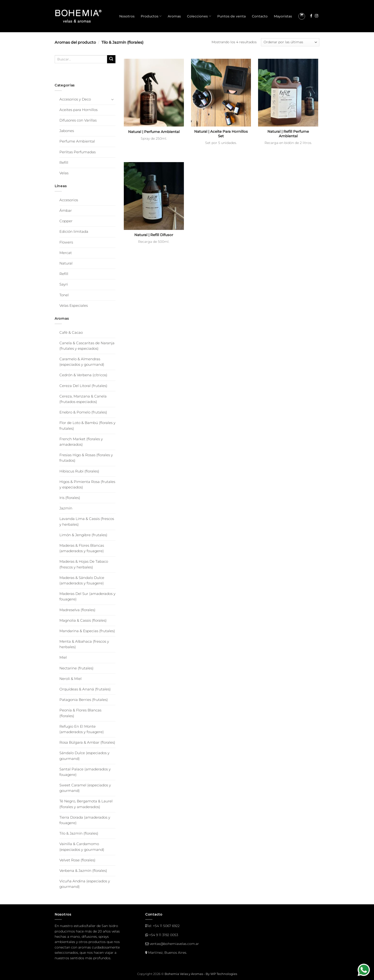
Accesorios (69, 200)
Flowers (66, 242)
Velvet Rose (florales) (77, 860)
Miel (63, 657)
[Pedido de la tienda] (290, 42)
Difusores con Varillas (78, 120)
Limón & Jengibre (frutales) (83, 535)
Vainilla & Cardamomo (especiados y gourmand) (82, 847)
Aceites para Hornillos (78, 110)
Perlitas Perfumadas (78, 152)
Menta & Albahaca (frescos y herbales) (84, 644)
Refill (64, 163)
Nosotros (127, 16)
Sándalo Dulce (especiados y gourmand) (84, 756)
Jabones (67, 131)
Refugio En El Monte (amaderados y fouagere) (82, 729)
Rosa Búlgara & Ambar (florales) (87, 742)
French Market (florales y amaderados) (81, 442)
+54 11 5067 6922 (166, 926)
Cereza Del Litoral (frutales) (83, 386)
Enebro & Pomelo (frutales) (83, 412)
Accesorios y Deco (75, 99)
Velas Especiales (74, 306)
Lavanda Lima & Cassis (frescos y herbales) (87, 522)
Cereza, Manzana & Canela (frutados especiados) (83, 399)
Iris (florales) (70, 498)
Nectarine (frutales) (76, 668)
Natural (66, 263)
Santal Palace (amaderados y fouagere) (85, 772)
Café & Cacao (71, 333)
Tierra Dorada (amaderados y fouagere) (85, 820)
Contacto (260, 16)
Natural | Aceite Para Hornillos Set (221, 134)
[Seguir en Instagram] (317, 16)
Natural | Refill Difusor (154, 235)
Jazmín (66, 508)
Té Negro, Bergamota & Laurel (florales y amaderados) (86, 804)
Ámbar (66, 211)
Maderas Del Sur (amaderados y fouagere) (87, 596)
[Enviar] (111, 59)
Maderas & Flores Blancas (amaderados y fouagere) (82, 548)
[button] (302, 16)
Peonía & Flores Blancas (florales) (80, 713)
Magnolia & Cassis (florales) (83, 620)
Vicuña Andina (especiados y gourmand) (85, 884)
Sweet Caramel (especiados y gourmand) (85, 788)
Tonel (64, 295)
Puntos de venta (231, 16)
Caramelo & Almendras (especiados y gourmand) (82, 362)
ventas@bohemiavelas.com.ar (174, 944)
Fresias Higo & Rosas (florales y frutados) (86, 458)
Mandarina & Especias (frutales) (87, 631)
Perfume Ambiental (77, 141)
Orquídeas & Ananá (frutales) (85, 689)
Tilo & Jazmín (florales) (79, 833)
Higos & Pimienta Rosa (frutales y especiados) (87, 485)
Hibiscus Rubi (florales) (79, 471)
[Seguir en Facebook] (311, 16)
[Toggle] (113, 99)
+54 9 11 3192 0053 (164, 935)
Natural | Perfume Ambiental (154, 132)
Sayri (64, 284)
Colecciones (199, 16)
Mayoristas (283, 16)
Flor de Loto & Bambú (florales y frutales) (87, 426)
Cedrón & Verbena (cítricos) (83, 375)
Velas (64, 173)
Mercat (66, 253)
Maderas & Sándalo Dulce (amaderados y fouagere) (82, 580)
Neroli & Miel (70, 679)
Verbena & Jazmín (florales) (83, 871)
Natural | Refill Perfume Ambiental (288, 134)
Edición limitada (74, 232)
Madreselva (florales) (77, 610)
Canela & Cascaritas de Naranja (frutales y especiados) (87, 346)
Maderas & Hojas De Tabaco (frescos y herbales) (84, 564)
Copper (66, 221)
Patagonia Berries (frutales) (84, 700)
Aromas (174, 16)
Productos (151, 16)
